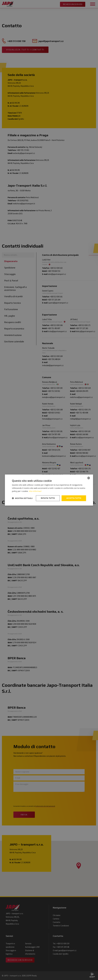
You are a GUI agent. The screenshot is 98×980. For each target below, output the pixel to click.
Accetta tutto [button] (74, 498)
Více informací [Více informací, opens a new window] (35, 491)
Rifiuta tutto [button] (48, 498)
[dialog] (49, 490)
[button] (22, 498)
